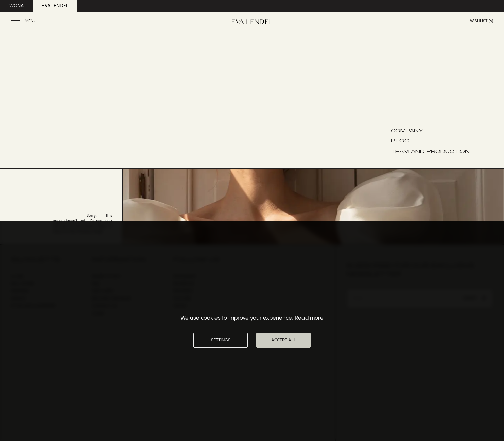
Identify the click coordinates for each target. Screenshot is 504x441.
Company (407, 130)
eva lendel (55, 6)
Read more (309, 318)
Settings (221, 340)
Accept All (284, 340)
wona (16, 6)
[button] (24, 22)
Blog (400, 140)
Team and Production (430, 151)
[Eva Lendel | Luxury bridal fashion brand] (252, 22)
